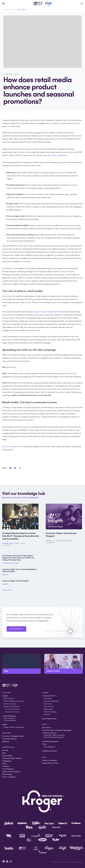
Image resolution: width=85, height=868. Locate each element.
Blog (23, 543)
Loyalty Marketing (9, 716)
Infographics (7, 761)
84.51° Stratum (9, 698)
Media (5, 724)
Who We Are (47, 727)
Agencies (6, 741)
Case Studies (7, 756)
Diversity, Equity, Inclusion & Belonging (57, 730)
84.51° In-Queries (10, 704)
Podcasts (6, 766)
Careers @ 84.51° (49, 696)
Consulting (48, 698)
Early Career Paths (49, 719)
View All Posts (7, 590)
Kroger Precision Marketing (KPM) (47, 312)
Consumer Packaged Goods (13, 736)
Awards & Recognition (51, 741)
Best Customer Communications (10, 719)
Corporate (48, 704)
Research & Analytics (11, 706)
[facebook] (15, 468)
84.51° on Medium (9, 777)
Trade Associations (9, 739)
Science (47, 714)
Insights (49, 541)
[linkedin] (10, 468)
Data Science (49, 706)
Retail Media (21, 10)
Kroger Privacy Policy (50, 763)
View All (5, 750)
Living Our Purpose (49, 733)
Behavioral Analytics (13, 712)
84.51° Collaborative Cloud (13, 701)
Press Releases (8, 769)
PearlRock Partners (50, 751)
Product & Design (50, 712)
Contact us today (9, 446)
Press (44, 744)
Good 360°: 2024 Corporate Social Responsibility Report (54, 736)
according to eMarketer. (58, 155)
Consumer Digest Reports (12, 758)
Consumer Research (13, 709)
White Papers (7, 774)
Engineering (48, 709)
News (4, 764)
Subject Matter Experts (11, 772)
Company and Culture (10, 543)
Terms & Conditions (50, 760)
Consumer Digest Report (63, 541)
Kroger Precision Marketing (14, 727)
